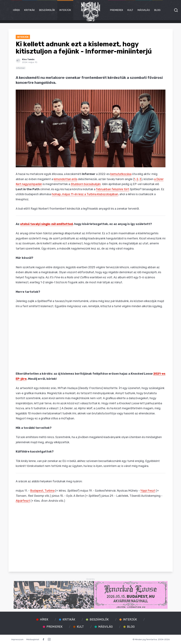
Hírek (16, 10)
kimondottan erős (65, 179)
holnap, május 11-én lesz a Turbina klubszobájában (85, 194)
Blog (157, 10)
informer (21, 68)
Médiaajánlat (33, 639)
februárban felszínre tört (113, 189)
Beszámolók (47, 10)
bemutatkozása (121, 174)
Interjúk (65, 10)
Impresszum (17, 639)
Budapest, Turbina (42, 491)
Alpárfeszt (23, 501)
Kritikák (29, 10)
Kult (130, 10)
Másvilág (144, 10)
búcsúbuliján (86, 184)
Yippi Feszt (148, 491)
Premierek (117, 10)
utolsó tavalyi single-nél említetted (46, 224)
